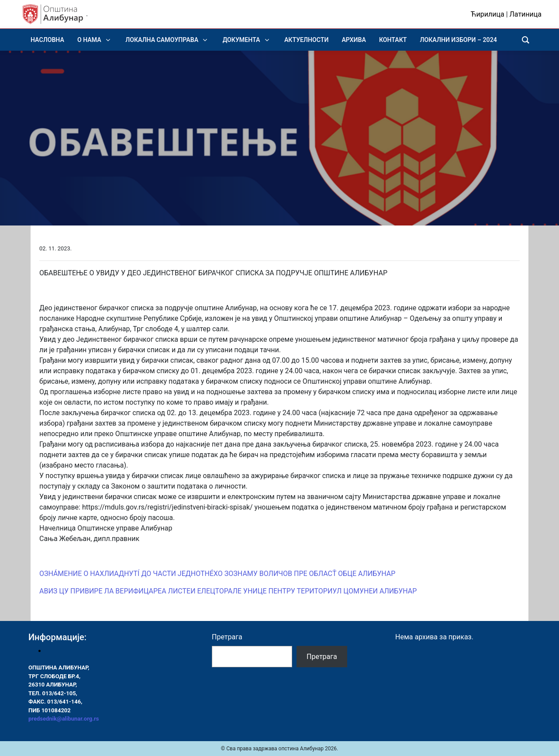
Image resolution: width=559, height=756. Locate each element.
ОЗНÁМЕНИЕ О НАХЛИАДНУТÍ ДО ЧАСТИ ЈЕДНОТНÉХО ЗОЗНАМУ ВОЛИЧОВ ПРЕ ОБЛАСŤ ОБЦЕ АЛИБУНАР (217, 574)
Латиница (526, 14)
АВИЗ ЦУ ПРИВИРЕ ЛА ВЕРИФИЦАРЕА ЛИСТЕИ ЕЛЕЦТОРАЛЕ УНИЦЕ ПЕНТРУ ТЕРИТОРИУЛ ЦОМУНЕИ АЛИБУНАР (228, 591)
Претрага (227, 637)
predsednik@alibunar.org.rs (64, 719)
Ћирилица (488, 14)
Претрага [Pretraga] (322, 657)
